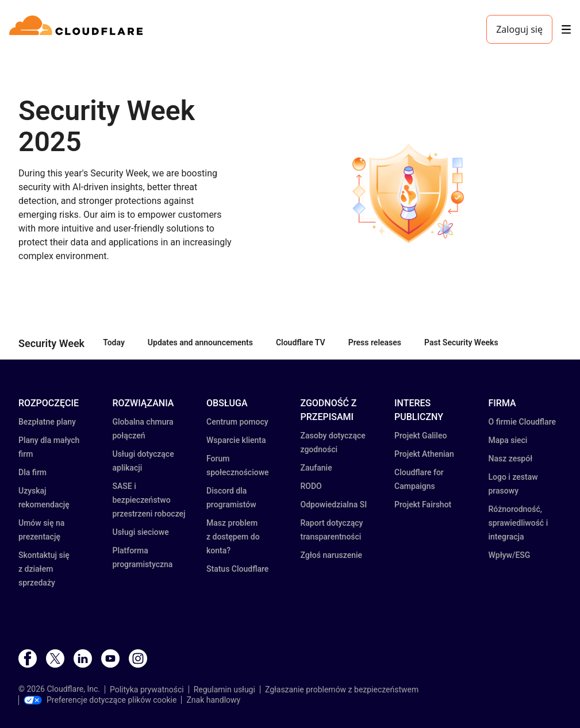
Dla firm (32, 472)
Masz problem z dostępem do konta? (233, 537)
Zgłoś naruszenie (332, 555)
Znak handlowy (213, 700)
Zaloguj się (519, 29)
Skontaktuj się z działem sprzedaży (44, 569)
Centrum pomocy (237, 422)
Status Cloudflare (237, 569)
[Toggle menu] (566, 30)
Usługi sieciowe (141, 532)
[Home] (78, 29)
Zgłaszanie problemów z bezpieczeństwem (342, 690)
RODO (311, 486)
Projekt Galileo (420, 436)
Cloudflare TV (301, 342)
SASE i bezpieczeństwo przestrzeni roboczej (149, 500)
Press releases (375, 342)
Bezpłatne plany (47, 422)
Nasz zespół (511, 459)
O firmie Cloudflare (522, 422)
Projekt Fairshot (423, 504)
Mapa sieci (508, 440)
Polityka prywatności (147, 690)
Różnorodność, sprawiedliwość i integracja (518, 523)
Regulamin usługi (224, 690)
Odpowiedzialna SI (334, 504)
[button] (407, 193)
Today (114, 342)
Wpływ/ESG (510, 555)
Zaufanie (316, 468)
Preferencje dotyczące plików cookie (100, 700)
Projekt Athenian (424, 454)
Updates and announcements (200, 342)
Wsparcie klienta (236, 440)
